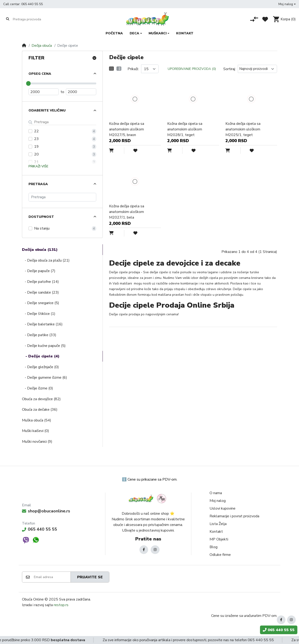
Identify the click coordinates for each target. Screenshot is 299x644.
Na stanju (42, 228)
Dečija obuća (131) (40, 250)
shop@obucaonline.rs (46, 511)
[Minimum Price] (44, 92)
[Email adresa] (52, 577)
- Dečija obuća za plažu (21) (46, 260)
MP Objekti (219, 539)
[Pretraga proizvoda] (31, 19)
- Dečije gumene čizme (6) (44, 378)
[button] (287, 4)
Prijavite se (90, 577)
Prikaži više (38, 166)
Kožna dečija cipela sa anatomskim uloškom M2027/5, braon (127, 129)
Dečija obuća (42, 46)
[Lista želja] (265, 19)
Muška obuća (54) (37, 420)
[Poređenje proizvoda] (254, 19)
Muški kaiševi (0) (36, 431)
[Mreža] (111, 69)
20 (36, 154)
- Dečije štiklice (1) (39, 314)
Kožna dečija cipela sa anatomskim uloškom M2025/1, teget (243, 129)
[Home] (24, 46)
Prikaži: (133, 69)
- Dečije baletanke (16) (42, 324)
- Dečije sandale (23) (40, 292)
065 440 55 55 (32, 4)
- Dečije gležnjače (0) (40, 367)
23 (36, 139)
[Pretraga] (62, 197)
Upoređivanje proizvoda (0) (192, 69)
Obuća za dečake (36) (40, 410)
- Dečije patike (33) (39, 335)
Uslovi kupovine (222, 508)
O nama (216, 493)
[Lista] (119, 69)
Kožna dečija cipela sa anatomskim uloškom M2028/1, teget (185, 129)
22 (36, 131)
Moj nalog (218, 501)
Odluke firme (220, 555)
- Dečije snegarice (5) (41, 303)
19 (36, 147)
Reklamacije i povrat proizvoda (234, 516)
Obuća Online (33, 599)
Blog (214, 547)
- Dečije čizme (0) (37, 388)
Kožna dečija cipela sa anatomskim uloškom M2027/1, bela (127, 212)
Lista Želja (218, 524)
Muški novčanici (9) (37, 442)
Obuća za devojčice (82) (41, 399)
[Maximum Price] (81, 92)
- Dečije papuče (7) (39, 271)
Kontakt (216, 532)
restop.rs (61, 605)
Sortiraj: (230, 69)
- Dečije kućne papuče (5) (44, 346)
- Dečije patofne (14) (40, 282)
